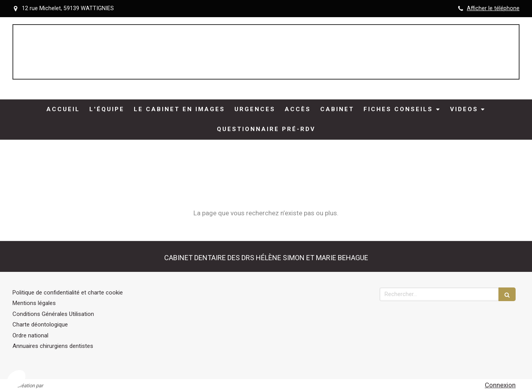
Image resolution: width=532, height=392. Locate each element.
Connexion (500, 385)
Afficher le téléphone (493, 8)
